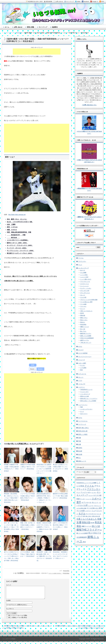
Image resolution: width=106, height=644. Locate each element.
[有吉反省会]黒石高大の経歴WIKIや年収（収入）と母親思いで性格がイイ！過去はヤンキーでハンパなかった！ (44, 498)
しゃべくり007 (84, 277)
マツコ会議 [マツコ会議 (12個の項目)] (80, 511)
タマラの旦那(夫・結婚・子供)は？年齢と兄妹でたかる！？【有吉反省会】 (28, 554)
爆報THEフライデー (86, 333)
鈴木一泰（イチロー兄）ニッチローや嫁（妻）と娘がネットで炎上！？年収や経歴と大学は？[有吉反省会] (11, 527)
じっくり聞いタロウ (86, 279)
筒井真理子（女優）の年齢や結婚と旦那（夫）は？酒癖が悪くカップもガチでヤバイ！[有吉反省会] (44, 556)
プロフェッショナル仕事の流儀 (89, 300)
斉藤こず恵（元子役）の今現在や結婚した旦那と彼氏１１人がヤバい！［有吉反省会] (28, 526)
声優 (79, 441)
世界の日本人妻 (83, 431)
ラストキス (83, 306)
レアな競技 (83, 368)
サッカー (83, 365)
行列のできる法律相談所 (87, 338)
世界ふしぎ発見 (83, 434)
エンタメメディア (83, 268)
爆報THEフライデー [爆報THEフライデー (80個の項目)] (88, 530)
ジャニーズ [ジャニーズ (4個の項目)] (89, 499)
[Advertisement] (37, 52)
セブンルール (82, 374)
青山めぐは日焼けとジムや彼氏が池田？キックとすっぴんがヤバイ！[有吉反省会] (60, 468)
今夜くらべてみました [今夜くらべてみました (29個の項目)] (87, 519)
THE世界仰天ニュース (86, 390)
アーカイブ (80, 472)
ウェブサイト (10, 611)
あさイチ (83, 270)
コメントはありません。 (55, 573)
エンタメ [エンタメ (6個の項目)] (94, 493)
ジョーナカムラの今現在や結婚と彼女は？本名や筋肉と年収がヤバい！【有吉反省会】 (28, 497)
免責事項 (55, 27)
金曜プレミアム (84, 340)
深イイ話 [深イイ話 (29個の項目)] (96, 526)
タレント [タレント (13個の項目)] (95, 502)
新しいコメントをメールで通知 (18, 618)
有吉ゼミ (83, 322)
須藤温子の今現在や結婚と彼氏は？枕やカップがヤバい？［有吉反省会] (28, 467)
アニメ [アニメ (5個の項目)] (78, 492)
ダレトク (83, 295)
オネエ (80, 346)
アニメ (80, 265)
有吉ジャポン (84, 320)
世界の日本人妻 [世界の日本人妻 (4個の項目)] (96, 516)
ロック (82, 411)
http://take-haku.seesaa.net (17, 215)
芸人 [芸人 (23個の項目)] (90, 533)
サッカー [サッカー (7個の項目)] (83, 499)
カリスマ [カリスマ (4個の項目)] (91, 496)
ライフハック (82, 424)
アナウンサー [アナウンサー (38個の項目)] (94, 489)
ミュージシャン (83, 405)
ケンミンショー (84, 286)
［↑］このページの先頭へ (9, 641)
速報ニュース (82, 461)
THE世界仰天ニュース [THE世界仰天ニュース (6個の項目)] (83, 483)
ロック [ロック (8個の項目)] (80, 516)
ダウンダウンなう (85, 293)
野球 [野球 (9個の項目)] (84, 542)
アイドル (81, 258)
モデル (80, 418)
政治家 (80, 451)
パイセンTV (82, 384)
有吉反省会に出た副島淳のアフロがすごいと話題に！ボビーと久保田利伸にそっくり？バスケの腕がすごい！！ (44, 469)
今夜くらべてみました (86, 311)
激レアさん (83, 331)
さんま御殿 (83, 273)
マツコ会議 (83, 304)
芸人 (79, 458)
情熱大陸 (83, 315)
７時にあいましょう (86, 343)
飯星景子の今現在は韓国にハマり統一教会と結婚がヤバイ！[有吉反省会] (60, 496)
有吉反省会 (66, 571)
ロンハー (83, 309)
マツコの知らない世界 (86, 302)
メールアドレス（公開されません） (17, 607)
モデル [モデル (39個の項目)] (82, 514)
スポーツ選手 (82, 363)
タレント (81, 377)
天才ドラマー (84, 414)
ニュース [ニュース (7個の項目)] (91, 506)
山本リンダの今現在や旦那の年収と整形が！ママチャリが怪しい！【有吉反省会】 (60, 526)
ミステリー (81, 387)
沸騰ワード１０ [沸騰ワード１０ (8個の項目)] (87, 526)
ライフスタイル (83, 421)
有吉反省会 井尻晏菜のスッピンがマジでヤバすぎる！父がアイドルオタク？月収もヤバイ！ (60, 555)
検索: (78, 247)
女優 (79, 444)
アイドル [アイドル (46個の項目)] (89, 486)
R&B (81, 407)
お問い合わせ (18, 27)
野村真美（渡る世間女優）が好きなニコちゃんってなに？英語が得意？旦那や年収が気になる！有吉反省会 (11, 498)
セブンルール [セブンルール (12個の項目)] (86, 502)
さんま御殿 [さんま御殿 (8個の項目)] (93, 483)
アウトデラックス (85, 282)
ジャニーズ (81, 360)
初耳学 (82, 313)
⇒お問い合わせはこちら (89, 105)
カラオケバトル (84, 284)
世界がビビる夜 (84, 396)
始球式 (80, 448)
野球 (81, 370)
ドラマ (80, 381)
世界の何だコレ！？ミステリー (89, 399)
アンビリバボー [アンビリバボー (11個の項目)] (86, 492)
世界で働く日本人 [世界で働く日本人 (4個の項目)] (87, 516)
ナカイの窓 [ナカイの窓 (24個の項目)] (83, 505)
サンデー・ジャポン (86, 288)
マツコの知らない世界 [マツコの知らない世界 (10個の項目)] (94, 508)
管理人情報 (31, 27)
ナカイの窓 (83, 297)
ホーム (7, 27)
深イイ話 (83, 329)
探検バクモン (84, 318)
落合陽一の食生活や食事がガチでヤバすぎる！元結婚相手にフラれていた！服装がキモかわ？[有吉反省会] (44, 527)
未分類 (80, 454)
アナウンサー (82, 261)
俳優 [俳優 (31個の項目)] (99, 519)
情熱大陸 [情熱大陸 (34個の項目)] (86, 522)
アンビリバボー (84, 392)
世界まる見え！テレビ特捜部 (88, 401)
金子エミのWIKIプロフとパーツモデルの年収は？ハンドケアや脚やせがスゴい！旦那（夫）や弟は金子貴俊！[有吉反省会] (11, 556)
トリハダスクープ (85, 394)
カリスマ (81, 350)
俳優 (79, 438)
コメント (9, 585)
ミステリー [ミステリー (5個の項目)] (88, 511)
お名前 (8, 603)
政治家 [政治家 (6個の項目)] (92, 523)
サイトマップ (43, 27)
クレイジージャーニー (85, 357)
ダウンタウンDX (85, 291)
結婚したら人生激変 (86, 336)
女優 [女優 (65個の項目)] (79, 522)
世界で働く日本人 (83, 428)
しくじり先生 (84, 275)
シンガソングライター (86, 409)
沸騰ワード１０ (84, 327)
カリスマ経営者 (83, 353)
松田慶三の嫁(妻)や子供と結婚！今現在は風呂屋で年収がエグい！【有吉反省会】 (11, 468)
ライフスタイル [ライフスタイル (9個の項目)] (91, 514)
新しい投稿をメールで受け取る (18, 620)
